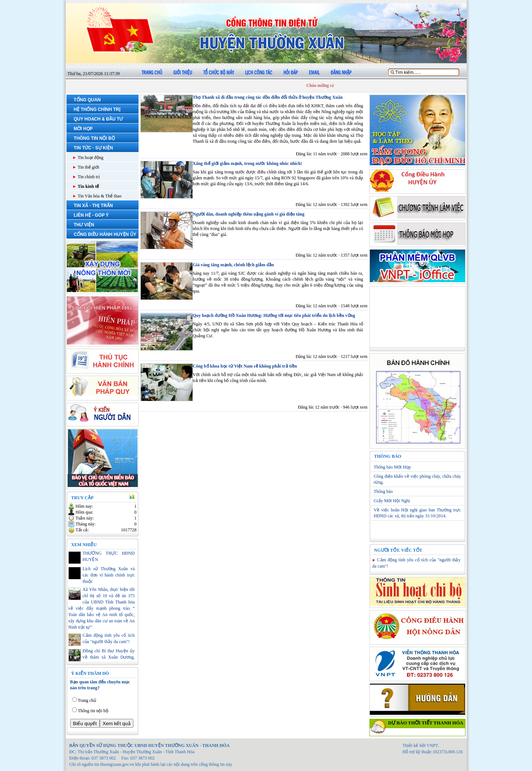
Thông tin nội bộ (93, 711)
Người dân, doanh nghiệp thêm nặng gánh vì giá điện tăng (249, 214)
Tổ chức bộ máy (219, 73)
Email (314, 73)
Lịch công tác (259, 73)
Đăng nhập (341, 73)
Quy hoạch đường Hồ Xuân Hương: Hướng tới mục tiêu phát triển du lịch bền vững (274, 315)
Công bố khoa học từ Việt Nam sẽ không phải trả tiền (245, 366)
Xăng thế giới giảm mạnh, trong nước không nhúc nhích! (248, 163)
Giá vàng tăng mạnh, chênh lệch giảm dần (233, 265)
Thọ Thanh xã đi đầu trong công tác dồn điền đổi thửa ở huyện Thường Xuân (268, 97)
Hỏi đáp (291, 73)
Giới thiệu (183, 73)
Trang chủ (152, 73)
